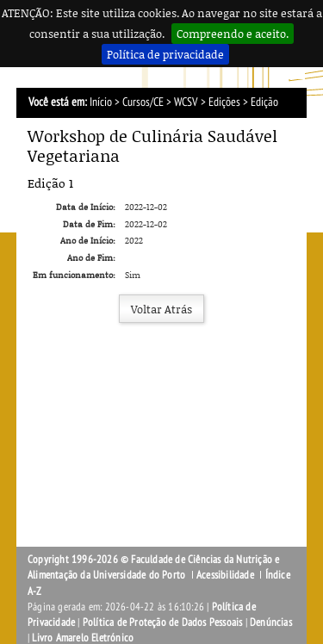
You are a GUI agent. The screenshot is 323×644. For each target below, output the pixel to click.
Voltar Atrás (161, 309)
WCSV (186, 102)
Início (101, 102)
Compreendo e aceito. (233, 34)
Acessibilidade (225, 575)
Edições (224, 102)
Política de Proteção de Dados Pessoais (163, 622)
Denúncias (271, 622)
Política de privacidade (165, 54)
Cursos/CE (143, 102)
